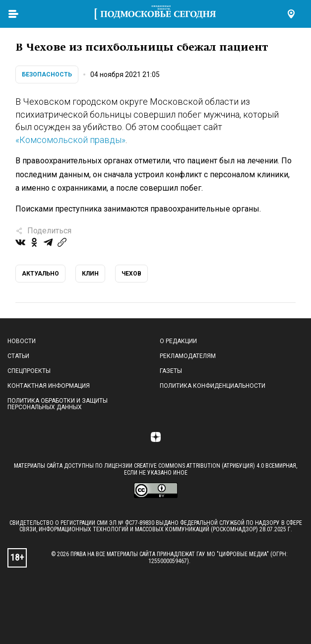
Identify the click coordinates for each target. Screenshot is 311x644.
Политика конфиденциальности (213, 386)
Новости (22, 341)
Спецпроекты (29, 371)
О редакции (178, 341)
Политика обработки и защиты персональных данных (58, 404)
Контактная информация (49, 386)
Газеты (171, 371)
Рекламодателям (188, 356)
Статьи (18, 356)
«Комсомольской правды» (70, 140)
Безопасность (47, 74)
